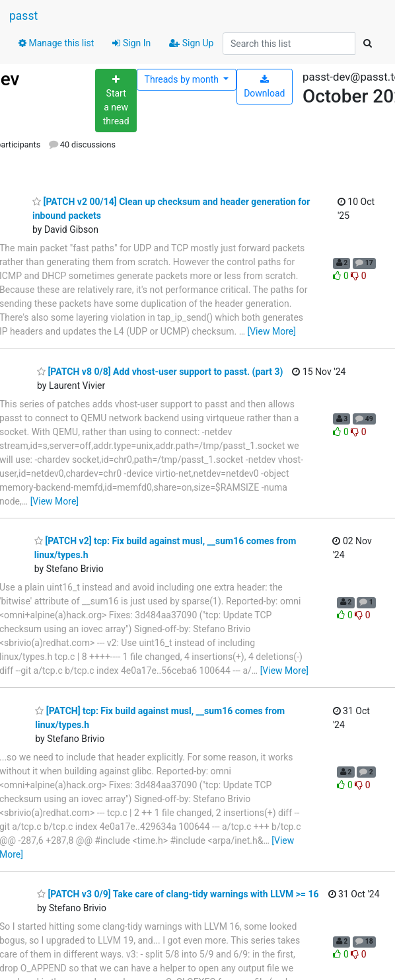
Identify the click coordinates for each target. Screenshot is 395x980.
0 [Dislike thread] (358, 276)
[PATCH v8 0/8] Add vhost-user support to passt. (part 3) (160, 372)
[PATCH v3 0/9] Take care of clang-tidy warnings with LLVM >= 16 (178, 894)
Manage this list (56, 43)
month (183, 79)
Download (264, 87)
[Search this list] (289, 44)
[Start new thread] (116, 101)
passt (23, 16)
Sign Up (191, 43)
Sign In (131, 43)
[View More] (271, 331)
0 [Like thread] (342, 276)
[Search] (367, 44)
